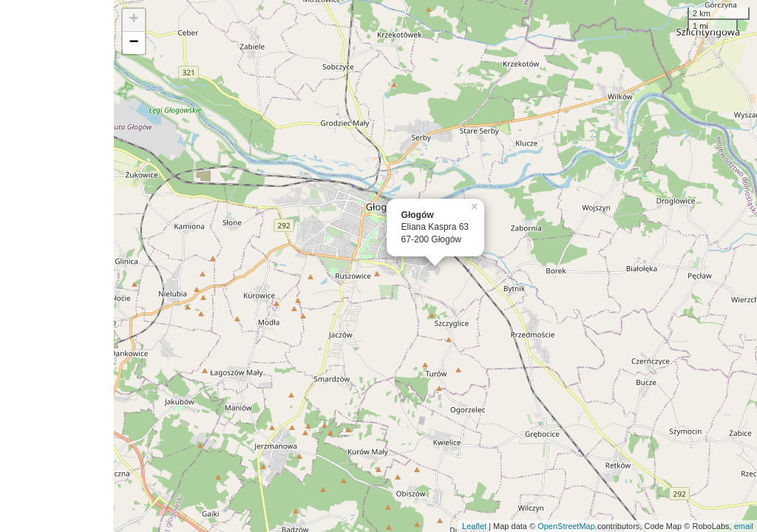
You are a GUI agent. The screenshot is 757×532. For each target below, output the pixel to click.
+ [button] (134, 20)
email (744, 526)
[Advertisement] (57, 266)
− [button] (134, 43)
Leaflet (474, 526)
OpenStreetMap (566, 526)
